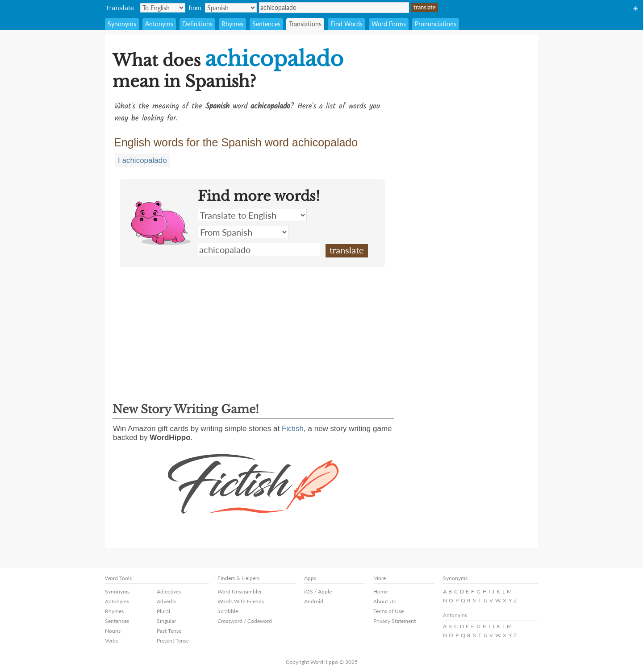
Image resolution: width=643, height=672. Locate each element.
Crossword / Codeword (245, 621)
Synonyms (122, 24)
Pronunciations (436, 24)
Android (314, 601)
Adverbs (166, 601)
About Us (384, 601)
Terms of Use (388, 611)
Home (380, 591)
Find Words (347, 24)
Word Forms (389, 24)
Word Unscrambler (240, 591)
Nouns (113, 631)
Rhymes (232, 24)
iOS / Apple (318, 591)
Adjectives (169, 591)
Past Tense (169, 631)
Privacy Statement (395, 621)
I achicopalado (142, 160)
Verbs (111, 641)
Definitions (197, 24)
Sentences (266, 24)
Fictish (293, 429)
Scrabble (228, 611)
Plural (163, 611)
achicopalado (334, 8)
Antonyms (159, 24)
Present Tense (173, 641)
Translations (305, 24)
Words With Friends (241, 601)
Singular (166, 621)
